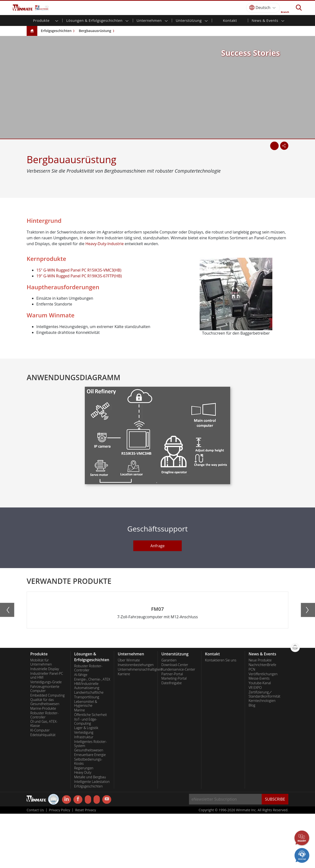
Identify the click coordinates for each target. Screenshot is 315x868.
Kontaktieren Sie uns (221, 715)
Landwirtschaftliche (89, 747)
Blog (252, 760)
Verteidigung (84, 787)
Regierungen (84, 822)
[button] (155, 687)
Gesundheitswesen (89, 804)
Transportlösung (87, 751)
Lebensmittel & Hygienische (86, 758)
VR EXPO (255, 742)
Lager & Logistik (86, 782)
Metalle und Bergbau (90, 831)
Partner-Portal (172, 728)
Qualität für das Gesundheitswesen (45, 756)
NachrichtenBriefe (262, 719)
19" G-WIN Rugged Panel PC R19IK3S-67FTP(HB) (79, 276)
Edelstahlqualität (43, 789)
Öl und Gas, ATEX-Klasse (44, 778)
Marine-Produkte (43, 763)
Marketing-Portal (174, 733)
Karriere (124, 728)
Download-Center (175, 719)
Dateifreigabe (172, 737)
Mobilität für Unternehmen (41, 717)
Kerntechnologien (262, 755)
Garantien (169, 715)
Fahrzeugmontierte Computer (45, 743)
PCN (252, 724)
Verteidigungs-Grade (46, 736)
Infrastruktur (84, 791)
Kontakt (230, 20)
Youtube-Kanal (260, 737)
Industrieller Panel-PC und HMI (47, 730)
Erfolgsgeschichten (56, 31)
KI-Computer (40, 785)
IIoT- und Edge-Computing (86, 776)
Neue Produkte (260, 715)
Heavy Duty (83, 827)
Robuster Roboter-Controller (44, 769)
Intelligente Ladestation (92, 836)
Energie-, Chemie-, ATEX (92, 734)
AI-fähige (81, 729)
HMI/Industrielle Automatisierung (87, 740)
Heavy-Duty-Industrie (104, 244)
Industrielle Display (45, 723)
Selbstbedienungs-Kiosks (88, 816)
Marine (79, 764)
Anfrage (157, 546)
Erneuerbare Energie (90, 809)
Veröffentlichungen (263, 728)
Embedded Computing (47, 750)
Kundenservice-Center (178, 724)
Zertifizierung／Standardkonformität (264, 749)
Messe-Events (259, 733)
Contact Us (35, 864)
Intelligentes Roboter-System (91, 798)
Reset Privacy (86, 864)
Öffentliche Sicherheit (91, 769)
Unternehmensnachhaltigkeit (136, 724)
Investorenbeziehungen (136, 719)
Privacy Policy (59, 864)
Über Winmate (129, 715)
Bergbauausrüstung (95, 31)
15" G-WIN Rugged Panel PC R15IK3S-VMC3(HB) (79, 270)
